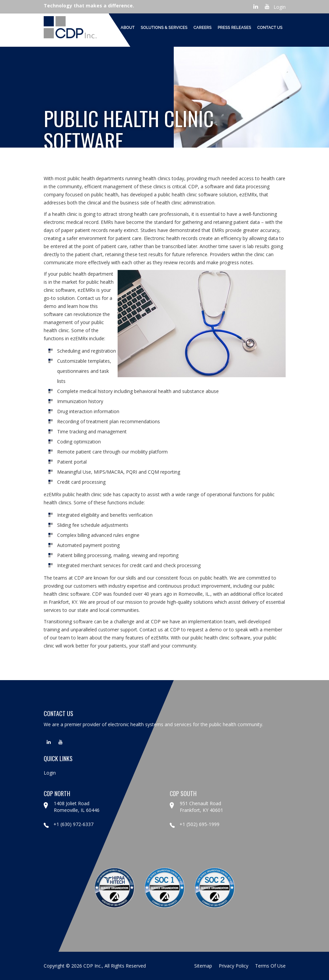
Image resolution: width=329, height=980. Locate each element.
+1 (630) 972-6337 (69, 824)
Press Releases (235, 28)
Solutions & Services (164, 28)
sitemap (203, 966)
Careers (203, 28)
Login (280, 7)
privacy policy (234, 966)
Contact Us (270, 28)
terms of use (270, 966)
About (128, 28)
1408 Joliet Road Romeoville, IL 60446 (77, 807)
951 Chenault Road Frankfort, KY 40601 (201, 807)
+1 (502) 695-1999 (195, 824)
